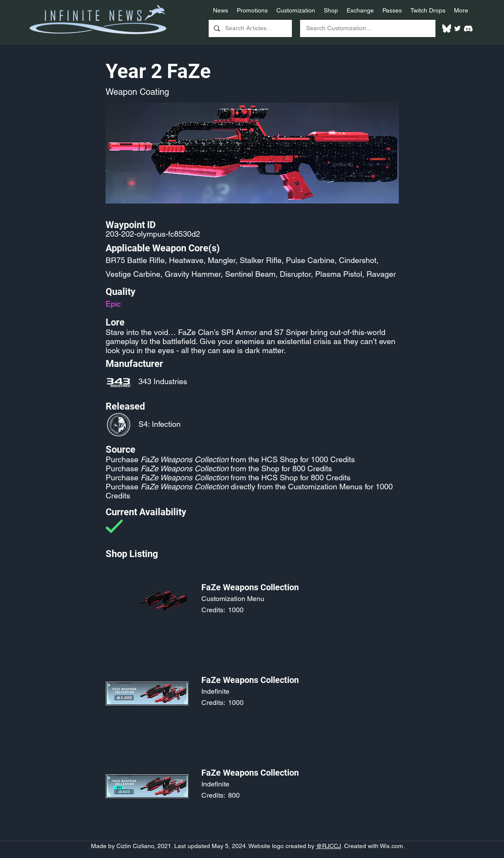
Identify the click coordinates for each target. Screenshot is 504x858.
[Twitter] (457, 28)
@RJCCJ (329, 846)
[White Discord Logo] (468, 28)
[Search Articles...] (249, 28)
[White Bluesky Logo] (447, 28)
